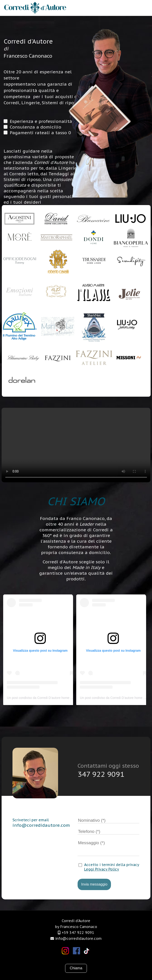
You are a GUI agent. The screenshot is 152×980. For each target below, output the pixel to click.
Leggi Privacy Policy (102, 869)
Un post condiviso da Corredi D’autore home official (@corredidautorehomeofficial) (65, 698)
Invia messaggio (94, 884)
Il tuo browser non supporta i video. (76, 445)
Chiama (76, 968)
